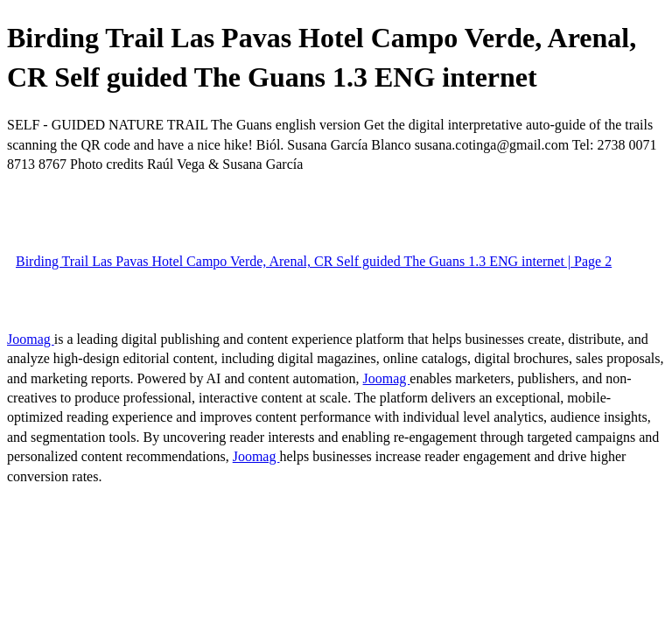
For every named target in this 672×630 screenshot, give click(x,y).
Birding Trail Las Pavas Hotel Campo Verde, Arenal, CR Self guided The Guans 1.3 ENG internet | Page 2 (314, 261)
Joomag (31, 339)
